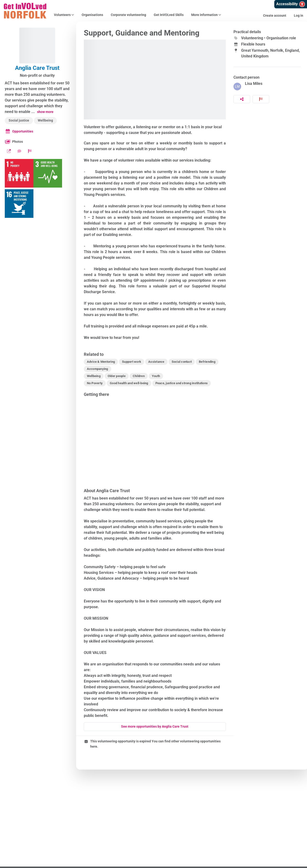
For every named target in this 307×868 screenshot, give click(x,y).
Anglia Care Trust (37, 68)
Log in (299, 15)
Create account (275, 15)
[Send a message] (19, 151)
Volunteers (64, 15)
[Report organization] (30, 151)
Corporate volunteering (128, 15)
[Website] (9, 151)
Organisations (92, 15)
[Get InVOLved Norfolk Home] (25, 11)
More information (206, 15)
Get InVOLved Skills (169, 15)
